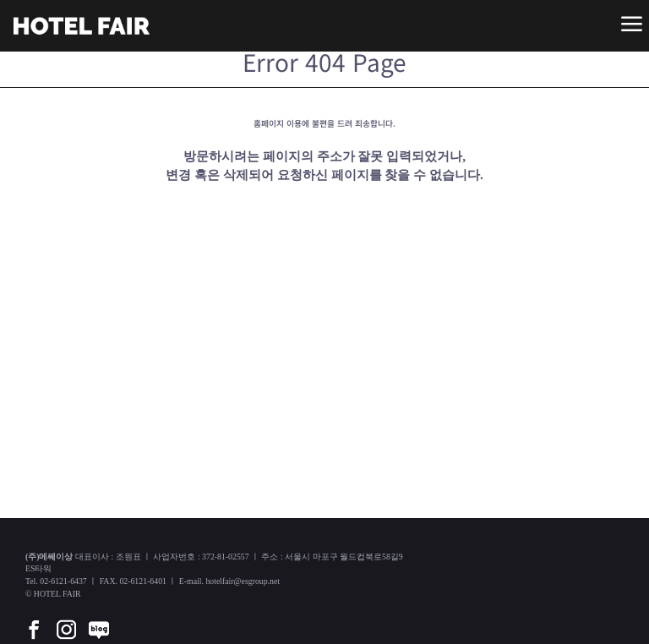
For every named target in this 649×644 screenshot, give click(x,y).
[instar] (66, 618)
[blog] (99, 618)
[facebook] (34, 618)
